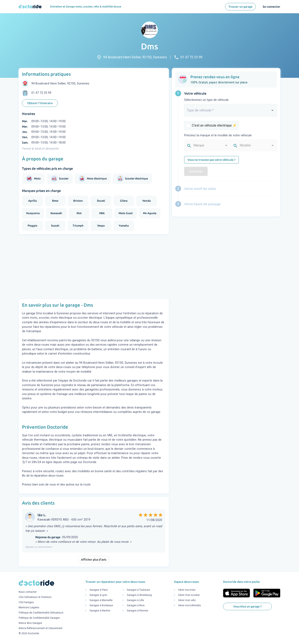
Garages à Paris (99, 590)
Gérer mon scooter (189, 595)
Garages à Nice (136, 605)
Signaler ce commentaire (39, 547)
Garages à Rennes (138, 611)
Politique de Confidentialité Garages (39, 618)
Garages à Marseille (101, 600)
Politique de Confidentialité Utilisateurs (41, 613)
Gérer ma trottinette (189, 605)
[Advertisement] (94, 267)
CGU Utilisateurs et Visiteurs (35, 597)
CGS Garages (26, 602)
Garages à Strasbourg (139, 595)
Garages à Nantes (100, 611)
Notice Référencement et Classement (41, 628)
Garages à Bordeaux (101, 605)
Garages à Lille (135, 600)
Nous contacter (28, 592)
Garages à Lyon (98, 595)
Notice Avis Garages (30, 623)
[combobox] (231, 112)
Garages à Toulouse (138, 590)
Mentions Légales (29, 607)
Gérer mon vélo (187, 600)
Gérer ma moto (187, 590)
